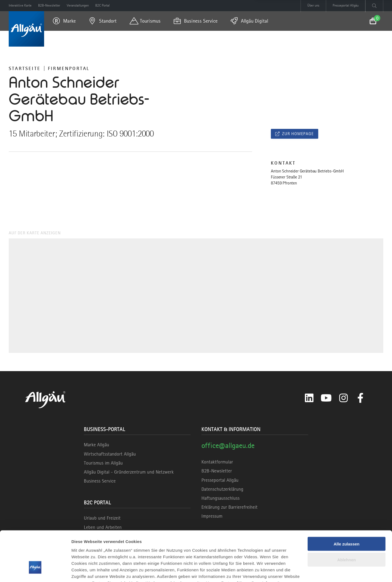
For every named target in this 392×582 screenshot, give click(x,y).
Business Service (100, 481)
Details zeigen (85, 571)
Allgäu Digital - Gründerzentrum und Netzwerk (129, 472)
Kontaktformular (217, 462)
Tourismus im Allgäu (103, 463)
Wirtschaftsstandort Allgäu (110, 454)
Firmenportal (69, 68)
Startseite (25, 68)
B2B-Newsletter (217, 471)
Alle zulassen (346, 505)
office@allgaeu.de (228, 445)
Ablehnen (347, 521)
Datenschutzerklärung (222, 489)
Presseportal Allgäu (220, 480)
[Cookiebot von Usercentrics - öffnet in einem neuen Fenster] (35, 571)
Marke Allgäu (97, 445)
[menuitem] (64, 21)
